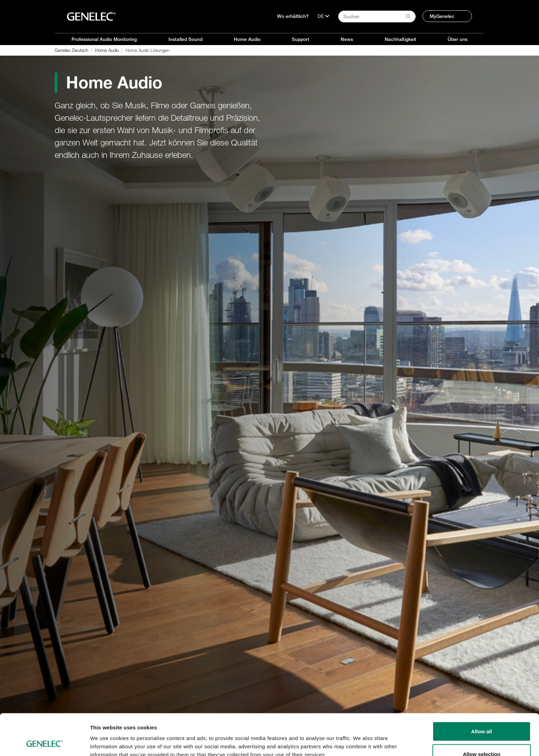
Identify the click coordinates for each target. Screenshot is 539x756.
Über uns (458, 39)
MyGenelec (442, 16)
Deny (482, 738)
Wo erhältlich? (293, 16)
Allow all (482, 693)
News (347, 39)
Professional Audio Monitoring (104, 39)
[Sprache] (323, 16)
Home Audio (247, 39)
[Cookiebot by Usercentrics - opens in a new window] (45, 743)
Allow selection (481, 715)
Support (301, 39)
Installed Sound (185, 39)
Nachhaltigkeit (400, 39)
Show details (361, 738)
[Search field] (377, 17)
